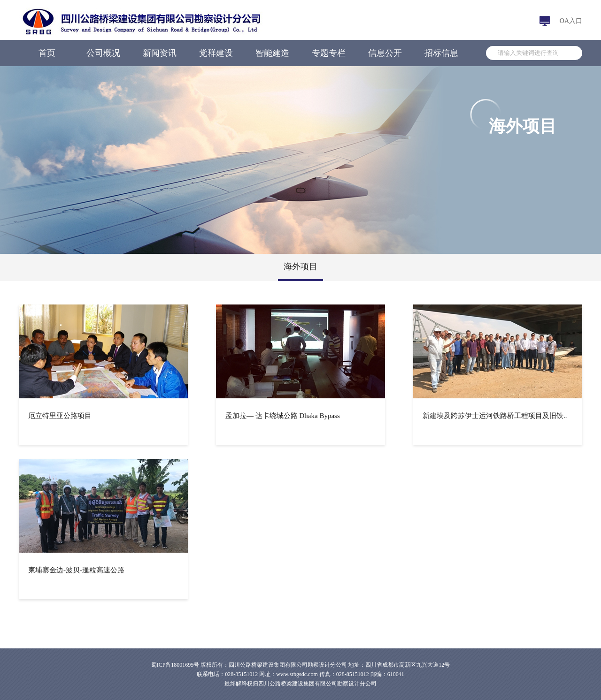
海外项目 (300, 266)
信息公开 (385, 53)
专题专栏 (329, 53)
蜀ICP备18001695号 (175, 665)
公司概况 (103, 53)
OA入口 (571, 21)
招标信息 (441, 53)
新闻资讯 (160, 53)
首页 (47, 53)
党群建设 (216, 53)
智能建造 (272, 53)
